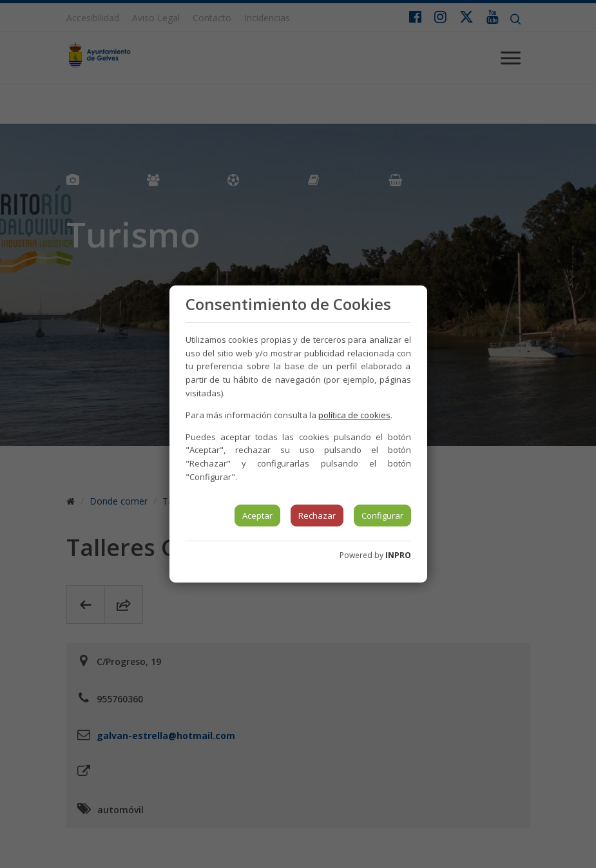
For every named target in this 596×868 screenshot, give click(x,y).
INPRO (398, 555)
